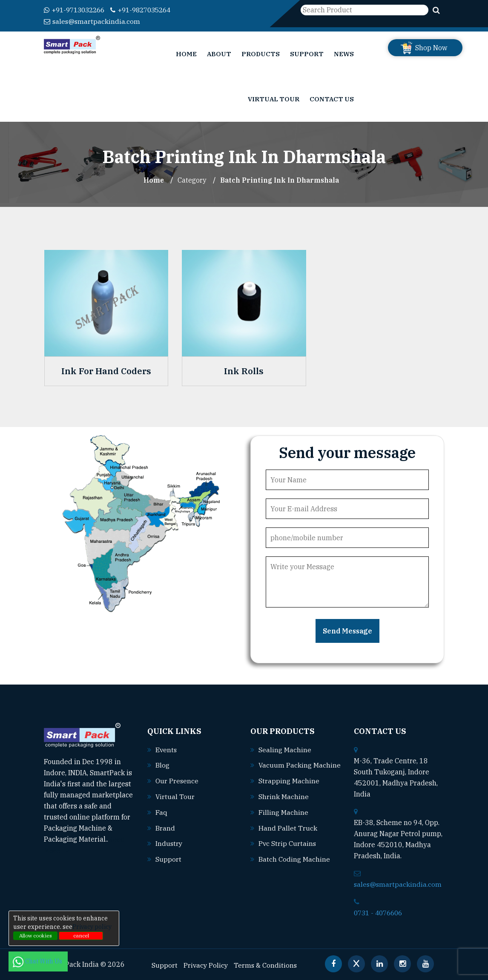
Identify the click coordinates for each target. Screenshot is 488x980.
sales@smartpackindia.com (93, 21)
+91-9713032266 (77, 10)
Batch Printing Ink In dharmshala (280, 179)
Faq (161, 810)
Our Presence (177, 779)
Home (186, 53)
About (219, 53)
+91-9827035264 (149, 10)
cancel (81, 936)
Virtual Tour (274, 98)
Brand (165, 825)
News (344, 53)
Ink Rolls (244, 370)
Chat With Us (38, 961)
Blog (162, 764)
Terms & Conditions (267, 963)
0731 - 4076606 (380, 911)
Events (166, 748)
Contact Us (332, 98)
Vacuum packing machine (292, 775)
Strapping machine (289, 791)
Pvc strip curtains (288, 852)
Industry (169, 840)
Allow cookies (36, 936)
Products (261, 53)
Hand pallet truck (288, 837)
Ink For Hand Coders (106, 370)
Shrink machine (284, 806)
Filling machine (283, 821)
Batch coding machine (294, 867)
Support (307, 53)
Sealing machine (285, 748)
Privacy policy (92, 927)
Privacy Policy (206, 963)
